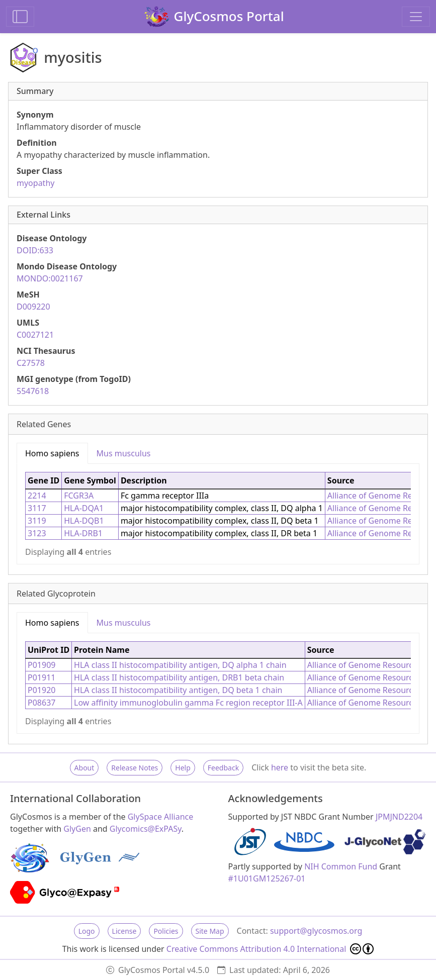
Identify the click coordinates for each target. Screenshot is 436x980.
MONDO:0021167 (50, 278)
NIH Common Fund (341, 866)
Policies (166, 931)
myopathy (35, 183)
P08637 (41, 703)
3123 (37, 533)
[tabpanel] (218, 514)
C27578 (31, 363)
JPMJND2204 (399, 817)
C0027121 (35, 335)
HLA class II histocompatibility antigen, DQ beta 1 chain (178, 690)
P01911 (41, 677)
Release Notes (135, 768)
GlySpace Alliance (161, 817)
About (84, 768)
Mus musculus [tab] (124, 453)
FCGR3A (79, 496)
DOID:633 (35, 250)
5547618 (33, 391)
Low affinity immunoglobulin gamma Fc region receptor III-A (188, 703)
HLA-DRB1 (83, 533)
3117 (37, 508)
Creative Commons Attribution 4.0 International (270, 949)
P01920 (41, 690)
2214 (37, 496)
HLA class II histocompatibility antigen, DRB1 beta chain (179, 677)
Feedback (223, 768)
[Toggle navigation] (416, 17)
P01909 (41, 665)
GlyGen (77, 829)
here (280, 767)
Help (183, 768)
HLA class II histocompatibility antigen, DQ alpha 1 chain (180, 665)
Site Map (210, 931)
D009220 (33, 307)
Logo (87, 931)
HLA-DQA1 (84, 508)
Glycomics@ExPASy (146, 829)
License (124, 931)
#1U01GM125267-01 (267, 878)
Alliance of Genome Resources (364, 665)
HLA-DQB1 (84, 521)
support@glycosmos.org (316, 931)
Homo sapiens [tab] (52, 453)
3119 (37, 521)
